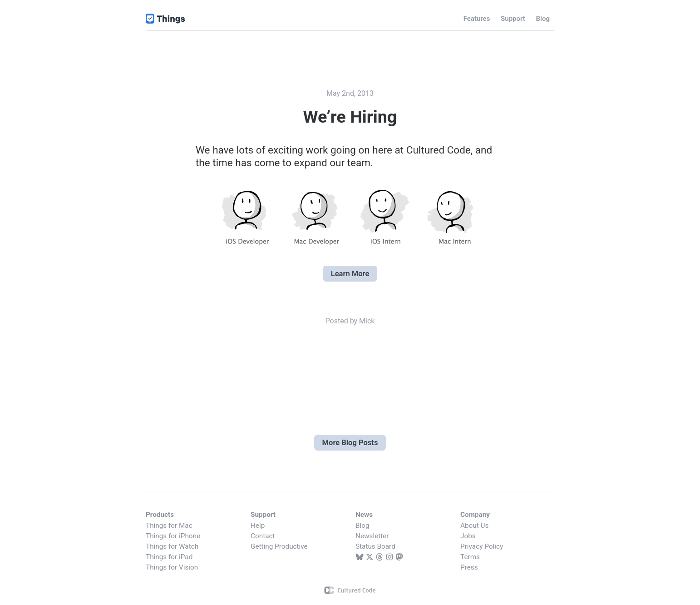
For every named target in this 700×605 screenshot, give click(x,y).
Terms (470, 557)
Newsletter (372, 536)
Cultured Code (350, 590)
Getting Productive (279, 546)
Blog (362, 526)
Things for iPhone (173, 536)
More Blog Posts (350, 443)
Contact (263, 536)
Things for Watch (172, 546)
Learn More (350, 274)
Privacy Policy (482, 546)
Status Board (375, 546)
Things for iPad (169, 557)
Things (166, 19)
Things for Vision (172, 567)
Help (258, 526)
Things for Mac (169, 526)
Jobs (468, 536)
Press (469, 567)
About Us (474, 526)
